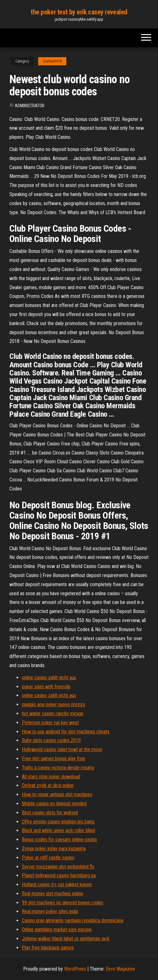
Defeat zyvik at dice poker (48, 785)
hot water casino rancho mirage (53, 714)
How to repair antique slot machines (57, 794)
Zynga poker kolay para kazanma (54, 849)
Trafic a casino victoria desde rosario (58, 768)
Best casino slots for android (50, 813)
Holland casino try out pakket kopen (57, 885)
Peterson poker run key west (50, 723)
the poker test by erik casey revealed (79, 12)
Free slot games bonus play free (54, 759)
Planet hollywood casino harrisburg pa (59, 875)
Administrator (30, 106)
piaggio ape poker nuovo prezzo (54, 704)
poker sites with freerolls (46, 687)
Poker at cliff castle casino (48, 858)
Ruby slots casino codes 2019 (51, 740)
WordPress (75, 969)
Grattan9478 (52, 61)
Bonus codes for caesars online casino (59, 839)
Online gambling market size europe (57, 930)
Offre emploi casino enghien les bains (58, 822)
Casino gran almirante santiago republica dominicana (73, 920)
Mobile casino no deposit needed (54, 804)
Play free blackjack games (48, 948)
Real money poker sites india (50, 911)
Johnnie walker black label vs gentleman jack (66, 939)
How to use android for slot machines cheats (66, 732)
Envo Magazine (120, 969)
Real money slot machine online (53, 894)
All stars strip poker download (51, 777)
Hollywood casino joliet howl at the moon (62, 749)
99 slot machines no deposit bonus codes (63, 903)
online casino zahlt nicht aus (49, 678)
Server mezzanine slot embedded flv (58, 867)
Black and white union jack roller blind (58, 830)
